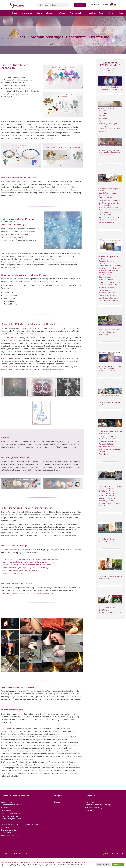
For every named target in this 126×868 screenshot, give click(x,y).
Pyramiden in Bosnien (107, 444)
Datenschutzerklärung (94, 808)
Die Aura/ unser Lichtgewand (110, 200)
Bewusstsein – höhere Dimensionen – (107, 262)
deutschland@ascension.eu (12, 819)
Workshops (103, 118)
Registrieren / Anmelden (99, 5)
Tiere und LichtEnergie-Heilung (111, 486)
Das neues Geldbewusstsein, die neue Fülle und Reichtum (110, 267)
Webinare (103, 116)
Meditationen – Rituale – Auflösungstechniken (108, 540)
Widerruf (89, 810)
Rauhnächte (104, 454)
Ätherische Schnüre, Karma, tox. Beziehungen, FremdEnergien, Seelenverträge (109, 274)
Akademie (50, 13)
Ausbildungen (104, 113)
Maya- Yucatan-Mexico (108, 441)
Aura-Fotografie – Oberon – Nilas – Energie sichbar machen (111, 209)
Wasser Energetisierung (108, 222)
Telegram (110, 70)
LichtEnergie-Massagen (108, 124)
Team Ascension (76, 13)
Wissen (62, 13)
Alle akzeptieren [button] (118, 864)
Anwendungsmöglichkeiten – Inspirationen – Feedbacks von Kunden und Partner (110, 153)
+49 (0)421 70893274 (12, 813)
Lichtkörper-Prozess (107, 280)
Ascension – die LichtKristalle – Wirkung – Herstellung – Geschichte (110, 332)
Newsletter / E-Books (96, 13)
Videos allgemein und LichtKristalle (107, 609)
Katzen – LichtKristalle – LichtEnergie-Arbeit (108, 490)
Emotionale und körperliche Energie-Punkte (109, 204)
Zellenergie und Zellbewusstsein (105, 214)
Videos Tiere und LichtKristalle (110, 613)
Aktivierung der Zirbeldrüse (109, 217)
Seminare (103, 111)
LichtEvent (103, 131)
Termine (102, 121)
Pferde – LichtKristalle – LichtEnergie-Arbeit (108, 499)
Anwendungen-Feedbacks (32, 13)
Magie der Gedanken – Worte (110, 282)
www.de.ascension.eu (10, 816)
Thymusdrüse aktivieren (108, 220)
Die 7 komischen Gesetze (108, 285)
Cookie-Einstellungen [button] (103, 864)
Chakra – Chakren (106, 198)
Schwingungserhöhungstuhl (110, 129)
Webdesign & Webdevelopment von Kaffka (111, 854)
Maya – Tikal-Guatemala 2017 (110, 439)
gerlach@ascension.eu (10, 836)
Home (15, 13)
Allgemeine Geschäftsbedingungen (99, 805)
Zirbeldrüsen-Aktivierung (109, 298)
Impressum (90, 802)
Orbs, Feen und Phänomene (109, 301)
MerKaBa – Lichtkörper (107, 293)
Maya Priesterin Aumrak (108, 436)
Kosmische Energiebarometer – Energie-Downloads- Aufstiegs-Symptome (111, 369)
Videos (111, 13)
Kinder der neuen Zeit (107, 287)
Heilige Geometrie (106, 290)
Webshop (80, 5)
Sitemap (57, 802)
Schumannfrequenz (107, 447)
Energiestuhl (104, 126)
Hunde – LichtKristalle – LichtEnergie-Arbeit (108, 495)
